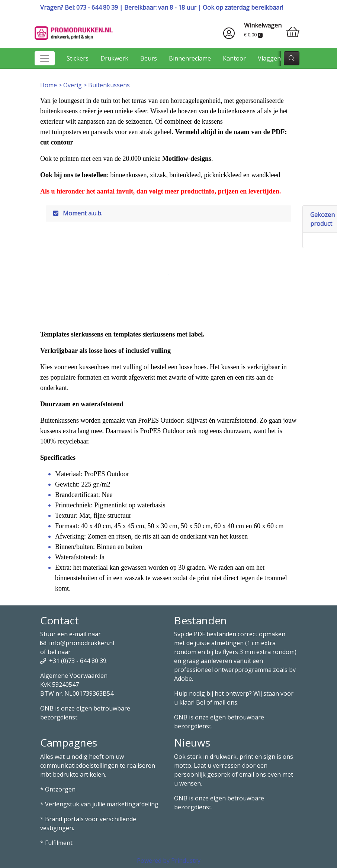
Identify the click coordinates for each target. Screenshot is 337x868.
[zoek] (292, 58)
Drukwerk (114, 58)
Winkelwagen (263, 25)
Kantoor (234, 58)
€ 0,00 (253, 35)
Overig (73, 85)
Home (49, 85)
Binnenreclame (190, 58)
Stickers (78, 58)
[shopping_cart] (293, 32)
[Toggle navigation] (45, 58)
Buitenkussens (109, 85)
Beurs (149, 58)
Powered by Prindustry (169, 861)
